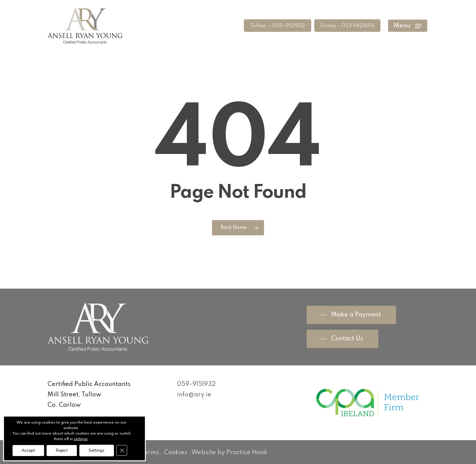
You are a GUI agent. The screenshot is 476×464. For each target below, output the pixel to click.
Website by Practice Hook (229, 453)
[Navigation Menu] (408, 27)
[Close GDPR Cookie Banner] (122, 450)
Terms (150, 453)
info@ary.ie (194, 395)
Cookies (176, 453)
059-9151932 (196, 384)
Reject (62, 450)
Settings (97, 450)
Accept (28, 450)
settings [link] (81, 439)
